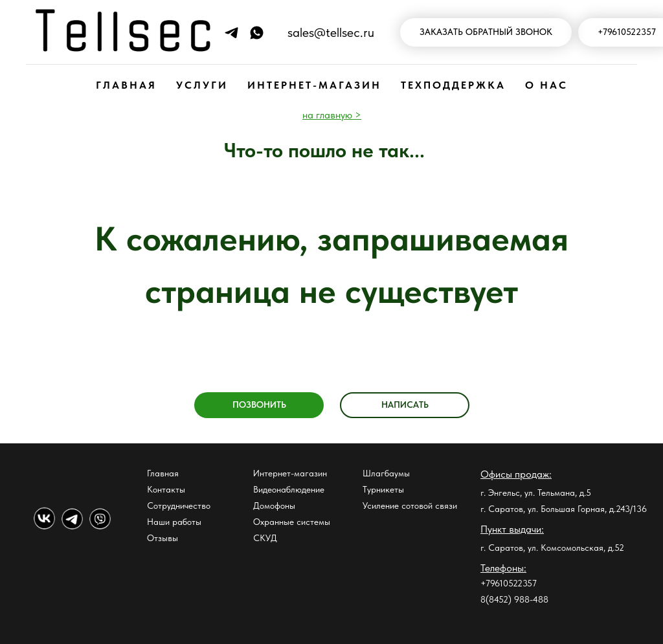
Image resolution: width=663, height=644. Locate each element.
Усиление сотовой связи (410, 505)
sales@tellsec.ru (331, 32)
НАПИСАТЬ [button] (405, 405)
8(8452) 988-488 (514, 599)
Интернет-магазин (290, 473)
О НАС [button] (546, 85)
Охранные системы (292, 522)
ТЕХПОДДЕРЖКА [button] (453, 85)
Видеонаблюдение (289, 489)
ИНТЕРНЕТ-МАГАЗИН (314, 85)
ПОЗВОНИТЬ (259, 405)
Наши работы (174, 522)
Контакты (166, 489)
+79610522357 (509, 583)
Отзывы (163, 538)
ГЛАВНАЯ (126, 85)
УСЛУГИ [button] (202, 85)
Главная (163, 473)
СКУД (265, 538)
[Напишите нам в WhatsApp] (257, 33)
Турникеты (383, 489)
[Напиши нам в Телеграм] (231, 33)
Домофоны (274, 505)
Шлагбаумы (386, 473)
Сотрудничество (179, 505)
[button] (486, 33)
